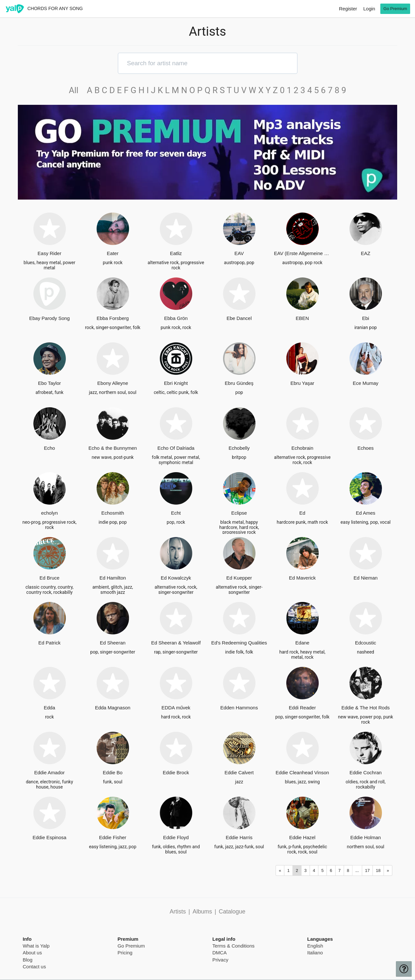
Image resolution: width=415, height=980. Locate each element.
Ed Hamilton (113, 578)
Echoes (365, 448)
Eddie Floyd (176, 837)
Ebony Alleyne (113, 383)
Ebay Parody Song (49, 318)
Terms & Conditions (233, 946)
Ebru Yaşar (302, 383)
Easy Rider (49, 253)
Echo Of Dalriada (176, 448)
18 (378, 870)
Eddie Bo (113, 772)
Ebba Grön (176, 318)
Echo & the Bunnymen (113, 448)
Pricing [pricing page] (125, 953)
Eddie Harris (239, 837)
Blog (28, 960)
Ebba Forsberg (113, 318)
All (77, 90)
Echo (49, 448)
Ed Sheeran (113, 643)
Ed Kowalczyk (176, 578)
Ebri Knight (176, 383)
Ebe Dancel (239, 318)
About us (32, 953)
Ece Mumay (366, 383)
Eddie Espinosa (49, 837)
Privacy (220, 960)
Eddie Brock (176, 772)
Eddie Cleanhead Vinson (302, 772)
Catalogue (232, 912)
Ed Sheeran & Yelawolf (176, 643)
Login (369, 9)
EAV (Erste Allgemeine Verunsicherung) (302, 253)
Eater (113, 253)
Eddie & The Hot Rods (366, 708)
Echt (176, 513)
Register (348, 9)
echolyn (50, 513)
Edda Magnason (113, 708)
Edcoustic (366, 643)
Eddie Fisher (113, 837)
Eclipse (239, 513)
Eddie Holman (365, 837)
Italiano (315, 953)
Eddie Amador (49, 772)
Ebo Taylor (49, 383)
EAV (239, 253)
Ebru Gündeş (239, 383)
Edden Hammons (239, 708)
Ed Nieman (365, 578)
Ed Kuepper (239, 578)
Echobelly (239, 448)
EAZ (366, 253)
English (315, 946)
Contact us (34, 967)
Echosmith (113, 513)
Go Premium (131, 946)
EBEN (302, 318)
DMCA (219, 953)
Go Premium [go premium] (395, 9)
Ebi (366, 318)
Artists (178, 912)
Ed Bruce (50, 578)
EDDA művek (176, 708)
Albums (202, 912)
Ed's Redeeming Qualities (239, 643)
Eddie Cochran (366, 772)
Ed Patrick (49, 643)
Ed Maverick (302, 578)
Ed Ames (365, 513)
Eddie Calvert (239, 772)
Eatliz (176, 253)
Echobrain (302, 448)
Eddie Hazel (302, 837)
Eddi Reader (302, 708)
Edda (49, 708)
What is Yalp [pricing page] (36, 946)
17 (367, 870)
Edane (302, 643)
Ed (302, 513)
